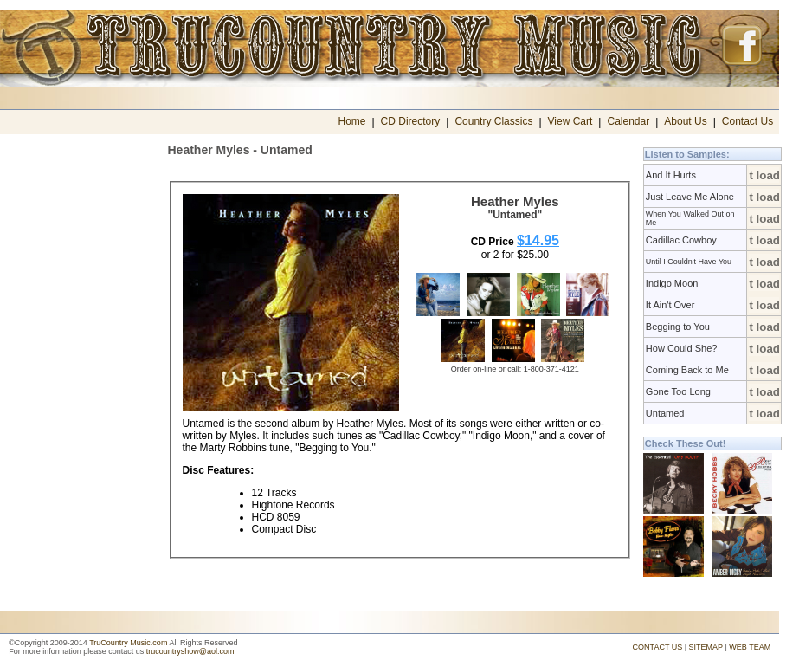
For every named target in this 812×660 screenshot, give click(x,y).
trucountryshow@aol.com (190, 651)
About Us (685, 121)
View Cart (570, 121)
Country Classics (493, 121)
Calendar (628, 121)
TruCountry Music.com (128, 643)
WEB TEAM (750, 647)
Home (351, 121)
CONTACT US (658, 647)
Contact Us (748, 121)
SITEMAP (706, 647)
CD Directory (411, 121)
